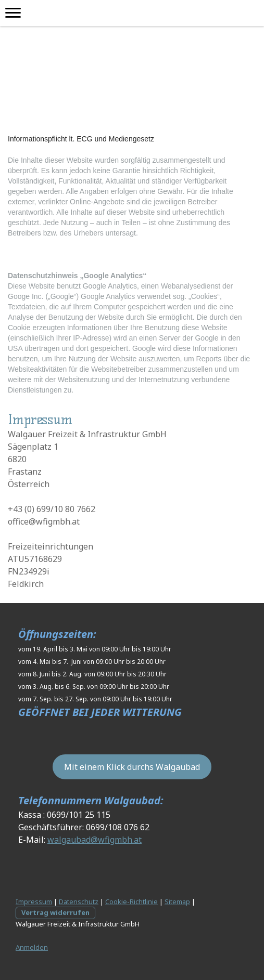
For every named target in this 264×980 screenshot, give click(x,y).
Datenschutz (79, 901)
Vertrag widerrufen (55, 912)
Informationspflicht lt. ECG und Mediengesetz (81, 139)
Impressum (34, 901)
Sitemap (177, 901)
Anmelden (32, 947)
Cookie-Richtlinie (131, 901)
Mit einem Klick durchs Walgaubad (132, 767)
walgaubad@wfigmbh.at (95, 840)
